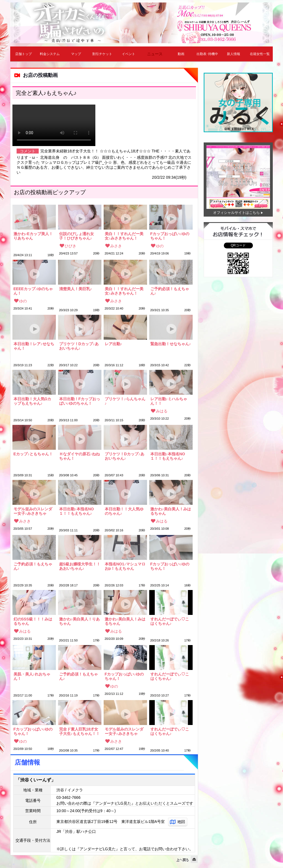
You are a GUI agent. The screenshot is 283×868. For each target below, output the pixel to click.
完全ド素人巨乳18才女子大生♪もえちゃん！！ (79, 731)
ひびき (70, 246)
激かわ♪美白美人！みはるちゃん (171, 511)
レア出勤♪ (113, 344)
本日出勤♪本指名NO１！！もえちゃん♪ (168, 456)
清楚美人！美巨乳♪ (76, 289)
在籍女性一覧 (260, 54)
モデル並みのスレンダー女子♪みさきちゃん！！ (33, 511)
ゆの (160, 246)
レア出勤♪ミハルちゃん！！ (169, 401)
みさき (116, 246)
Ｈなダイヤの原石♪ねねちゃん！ (79, 456)
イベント (129, 54)
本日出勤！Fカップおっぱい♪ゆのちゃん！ (80, 401)
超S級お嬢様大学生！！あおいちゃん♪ (80, 566)
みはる (162, 411)
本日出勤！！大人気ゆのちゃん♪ (124, 511)
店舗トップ (23, 54)
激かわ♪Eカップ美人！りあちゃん (33, 236)
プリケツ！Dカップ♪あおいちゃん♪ (79, 346)
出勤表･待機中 (207, 54)
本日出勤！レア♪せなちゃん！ (34, 346)
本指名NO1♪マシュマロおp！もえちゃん (125, 566)
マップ (76, 54)
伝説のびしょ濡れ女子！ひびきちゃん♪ (77, 236)
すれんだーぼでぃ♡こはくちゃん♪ (170, 621)
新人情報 (234, 54)
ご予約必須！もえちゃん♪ (170, 291)
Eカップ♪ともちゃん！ (33, 454)
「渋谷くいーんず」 (36, 780)
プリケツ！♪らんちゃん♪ (125, 401)
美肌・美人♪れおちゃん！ (32, 676)
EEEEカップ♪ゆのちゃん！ (33, 291)
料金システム (50, 54)
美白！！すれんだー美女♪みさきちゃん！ (124, 236)
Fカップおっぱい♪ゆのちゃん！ (170, 236)
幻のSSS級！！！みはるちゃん (33, 621)
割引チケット (102, 54)
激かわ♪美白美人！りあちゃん (79, 621)
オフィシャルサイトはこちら (236, 213)
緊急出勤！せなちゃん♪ (171, 344)
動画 (181, 54)
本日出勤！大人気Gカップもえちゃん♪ (32, 401)
